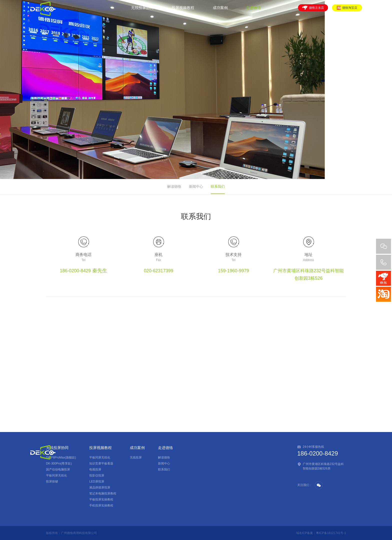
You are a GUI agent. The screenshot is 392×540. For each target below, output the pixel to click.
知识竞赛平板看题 (101, 463)
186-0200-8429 (75, 270)
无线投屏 (136, 457)
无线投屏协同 (142, 11)
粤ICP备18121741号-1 (331, 533)
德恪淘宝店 (347, 11)
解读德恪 (174, 186)
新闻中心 (196, 186)
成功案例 (220, 11)
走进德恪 (253, 11)
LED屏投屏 (97, 481)
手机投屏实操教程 (101, 505)
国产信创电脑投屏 (58, 469)
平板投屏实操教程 (101, 499)
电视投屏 (95, 469)
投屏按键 (52, 481)
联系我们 (218, 186)
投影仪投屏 (97, 475)
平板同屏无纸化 (56, 475)
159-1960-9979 (233, 270)
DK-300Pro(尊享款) (59, 463)
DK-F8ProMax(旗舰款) (61, 457)
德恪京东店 (313, 11)
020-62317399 (158, 270)
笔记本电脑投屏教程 (103, 493)
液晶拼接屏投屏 (100, 487)
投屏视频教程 (183, 11)
